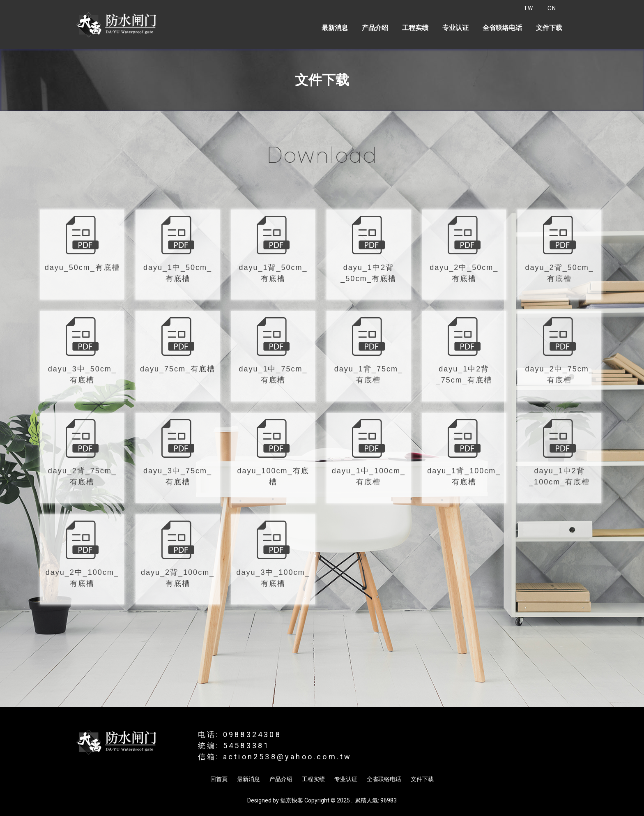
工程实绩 (415, 28)
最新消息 (335, 28)
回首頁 (219, 779)
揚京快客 (292, 800)
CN (552, 8)
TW (529, 8)
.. (352, 800)
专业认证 (455, 28)
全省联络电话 (502, 28)
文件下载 (549, 28)
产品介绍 (375, 28)
